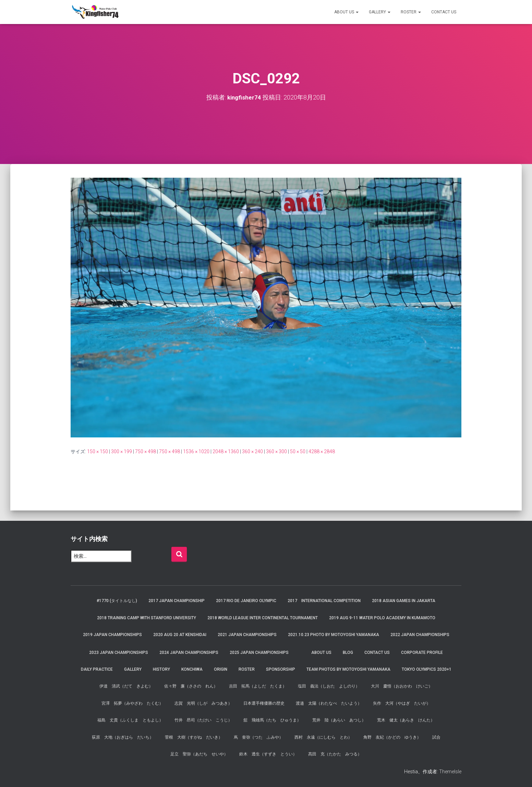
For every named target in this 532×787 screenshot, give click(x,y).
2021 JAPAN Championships (247, 635)
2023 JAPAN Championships (119, 653)
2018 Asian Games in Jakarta (404, 601)
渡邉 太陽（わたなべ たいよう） (329, 703)
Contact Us (444, 12)
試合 (436, 737)
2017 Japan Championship (177, 601)
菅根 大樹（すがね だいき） (194, 737)
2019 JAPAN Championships (112, 635)
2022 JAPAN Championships (420, 635)
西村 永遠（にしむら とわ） (323, 737)
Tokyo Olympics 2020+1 (427, 669)
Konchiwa (192, 669)
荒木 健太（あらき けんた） (406, 720)
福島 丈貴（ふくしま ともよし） (130, 720)
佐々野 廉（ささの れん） (191, 686)
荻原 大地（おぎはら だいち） (123, 737)
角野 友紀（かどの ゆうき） (392, 737)
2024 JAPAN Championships (189, 653)
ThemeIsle (450, 772)
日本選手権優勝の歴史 (264, 703)
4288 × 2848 (322, 451)
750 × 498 (146, 451)
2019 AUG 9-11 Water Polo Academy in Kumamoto (382, 618)
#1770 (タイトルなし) (117, 601)
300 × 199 (122, 451)
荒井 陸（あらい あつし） (339, 720)
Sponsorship (281, 669)
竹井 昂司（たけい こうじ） (203, 720)
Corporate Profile (422, 653)
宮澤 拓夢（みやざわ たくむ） (132, 703)
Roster (411, 12)
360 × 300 (276, 451)
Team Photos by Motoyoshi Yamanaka (348, 669)
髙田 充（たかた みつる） (335, 754)
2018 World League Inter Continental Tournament (263, 618)
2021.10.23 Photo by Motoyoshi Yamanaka (334, 635)
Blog (348, 653)
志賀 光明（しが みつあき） (203, 703)
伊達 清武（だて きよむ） (126, 686)
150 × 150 (98, 451)
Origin (221, 669)
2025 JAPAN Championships (259, 653)
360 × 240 (252, 451)
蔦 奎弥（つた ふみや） (258, 737)
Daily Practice (97, 669)
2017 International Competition (324, 601)
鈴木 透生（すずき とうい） (268, 754)
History (161, 669)
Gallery (380, 12)
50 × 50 (298, 451)
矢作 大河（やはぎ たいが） (402, 703)
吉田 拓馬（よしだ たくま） (258, 686)
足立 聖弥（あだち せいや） (199, 754)
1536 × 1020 (196, 451)
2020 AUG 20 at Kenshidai (180, 635)
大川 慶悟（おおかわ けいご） (402, 686)
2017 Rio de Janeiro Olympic (246, 601)
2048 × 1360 (226, 451)
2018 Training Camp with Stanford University (147, 618)
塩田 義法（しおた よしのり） (329, 686)
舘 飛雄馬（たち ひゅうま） (272, 720)
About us (346, 12)
